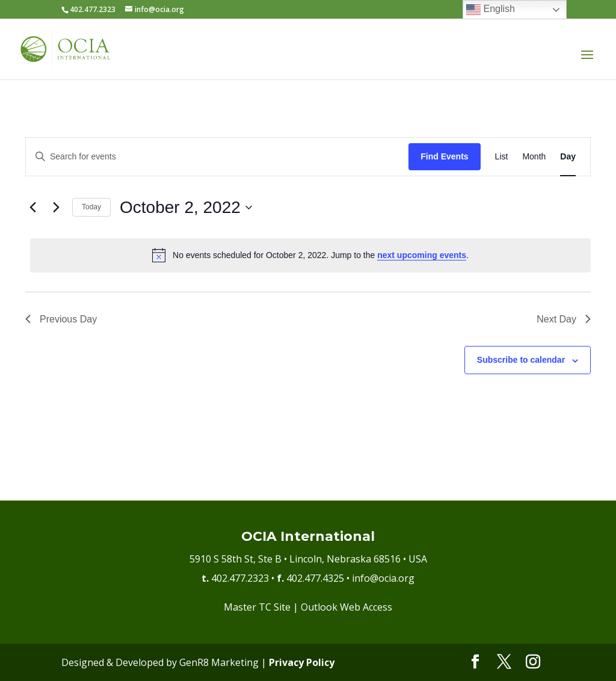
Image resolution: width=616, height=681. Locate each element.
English (491, 10)
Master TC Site (257, 607)
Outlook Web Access (346, 607)
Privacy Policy (302, 662)
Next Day (564, 319)
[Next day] (56, 208)
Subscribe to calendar (521, 360)
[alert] (310, 255)
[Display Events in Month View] (534, 157)
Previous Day (61, 319)
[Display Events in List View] (502, 157)
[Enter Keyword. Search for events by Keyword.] (217, 157)
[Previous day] (32, 208)
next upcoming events (422, 255)
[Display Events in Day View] (568, 157)
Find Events (444, 156)
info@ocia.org (383, 578)
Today (91, 207)
